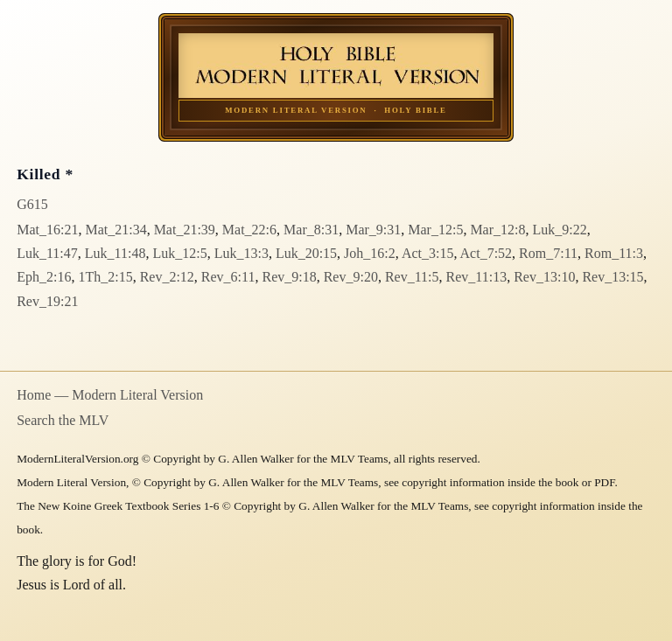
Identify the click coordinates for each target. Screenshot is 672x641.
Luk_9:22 (560, 230)
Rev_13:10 (544, 277)
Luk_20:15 (306, 253)
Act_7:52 (486, 253)
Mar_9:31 (373, 230)
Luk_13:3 (241, 253)
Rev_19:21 (47, 301)
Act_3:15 (428, 253)
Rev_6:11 (228, 277)
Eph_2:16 (44, 277)
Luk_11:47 (47, 253)
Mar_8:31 (311, 230)
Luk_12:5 (179, 253)
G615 (32, 204)
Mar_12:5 (435, 230)
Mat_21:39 (185, 230)
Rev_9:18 (289, 277)
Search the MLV (63, 420)
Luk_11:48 (115, 253)
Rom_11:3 (614, 253)
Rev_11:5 (412, 277)
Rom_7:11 (548, 253)
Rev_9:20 (351, 277)
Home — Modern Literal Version (110, 395)
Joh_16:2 (370, 253)
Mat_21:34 (115, 230)
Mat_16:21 (47, 230)
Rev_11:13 (477, 277)
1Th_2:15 (105, 277)
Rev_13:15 (612, 277)
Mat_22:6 (249, 230)
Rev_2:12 (167, 277)
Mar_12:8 (497, 230)
